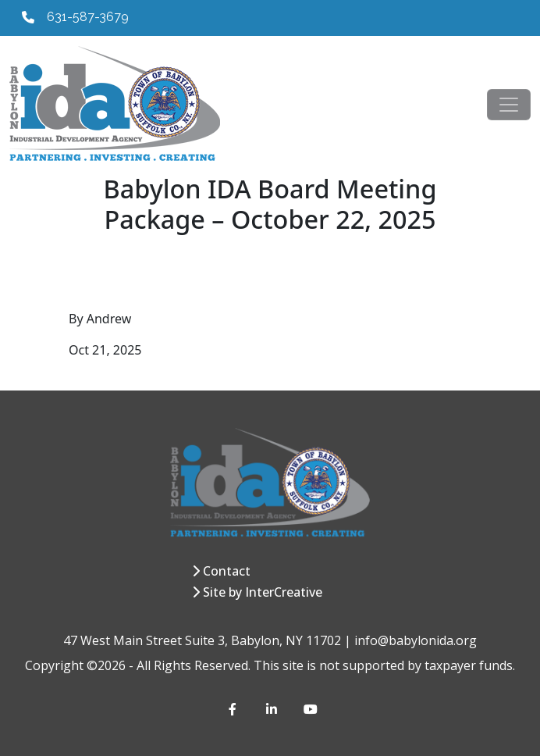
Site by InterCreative (263, 592)
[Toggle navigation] (509, 105)
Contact (227, 571)
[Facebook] (235, 709)
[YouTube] (310, 709)
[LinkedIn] (272, 709)
